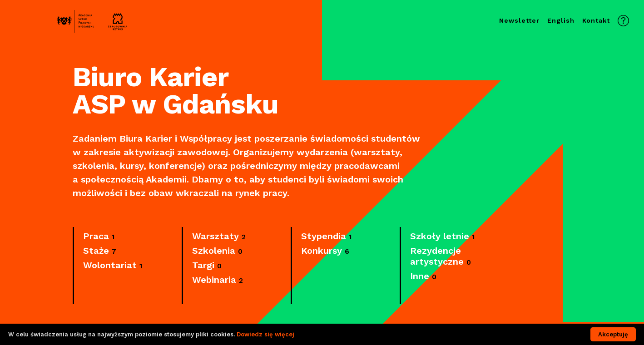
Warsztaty (219, 237)
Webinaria (218, 280)
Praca (99, 237)
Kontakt (596, 20)
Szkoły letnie (442, 237)
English (561, 20)
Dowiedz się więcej (265, 334)
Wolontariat (113, 266)
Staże (100, 251)
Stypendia (326, 237)
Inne (423, 276)
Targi (207, 266)
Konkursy (325, 251)
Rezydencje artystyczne (441, 256)
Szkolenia (217, 251)
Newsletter (519, 20)
